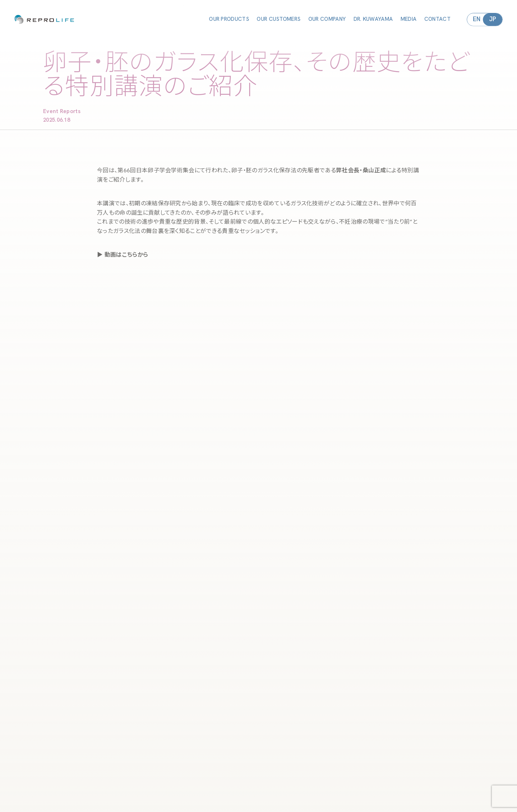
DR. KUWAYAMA (373, 19)
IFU (277, 807)
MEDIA (409, 19)
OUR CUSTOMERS (279, 19)
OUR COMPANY (327, 19)
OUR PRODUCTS (229, 19)
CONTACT (437, 19)
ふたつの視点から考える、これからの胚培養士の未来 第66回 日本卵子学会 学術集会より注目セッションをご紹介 (256, 725)
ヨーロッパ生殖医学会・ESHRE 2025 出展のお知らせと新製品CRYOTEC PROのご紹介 (259, 719)
